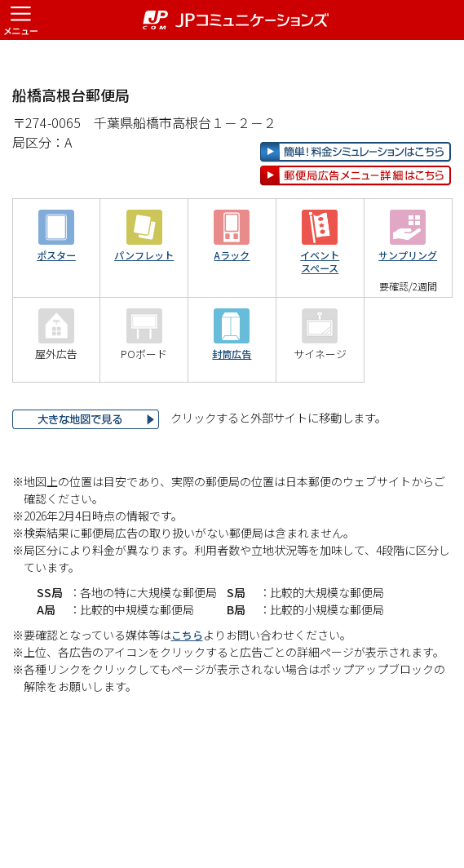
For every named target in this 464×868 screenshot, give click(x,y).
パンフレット (144, 308)
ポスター (56, 308)
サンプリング (408, 308)
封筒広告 (232, 407)
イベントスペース (320, 314)
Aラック (232, 308)
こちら (188, 687)
